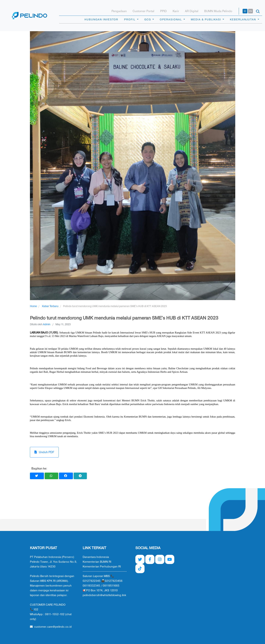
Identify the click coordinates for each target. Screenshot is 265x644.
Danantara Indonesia (96, 557)
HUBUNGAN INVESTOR (101, 20)
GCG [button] (148, 20)
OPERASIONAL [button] (171, 20)
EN (250, 11)
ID (245, 11)
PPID (163, 11)
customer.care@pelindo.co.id (51, 627)
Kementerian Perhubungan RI (102, 567)
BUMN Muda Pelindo (218, 11)
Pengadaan (119, 11)
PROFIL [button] (130, 20)
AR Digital (192, 11)
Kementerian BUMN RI (97, 562)
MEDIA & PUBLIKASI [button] (206, 20)
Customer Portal (143, 11)
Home (33, 306)
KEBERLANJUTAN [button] (243, 20)
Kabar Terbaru (50, 306)
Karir (176, 11)
